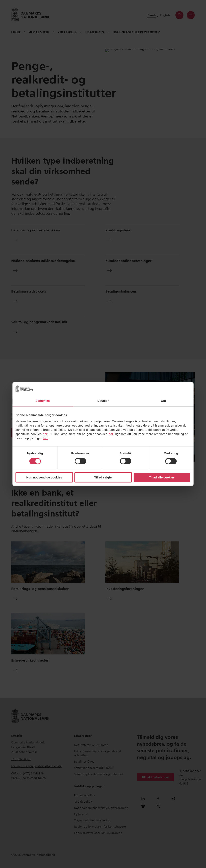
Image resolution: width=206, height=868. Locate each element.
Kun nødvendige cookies (44, 477)
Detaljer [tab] (103, 401)
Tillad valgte (103, 477)
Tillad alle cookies (162, 477)
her (45, 434)
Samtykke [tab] (43, 401)
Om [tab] (163, 401)
